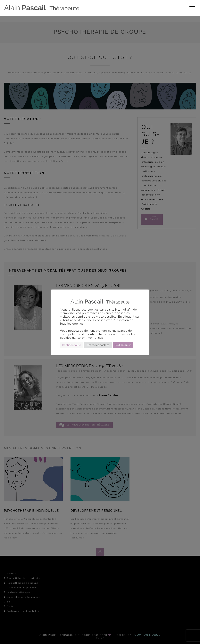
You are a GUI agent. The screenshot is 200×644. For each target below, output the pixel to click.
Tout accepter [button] (123, 345)
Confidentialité (72, 345)
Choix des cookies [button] (98, 345)
